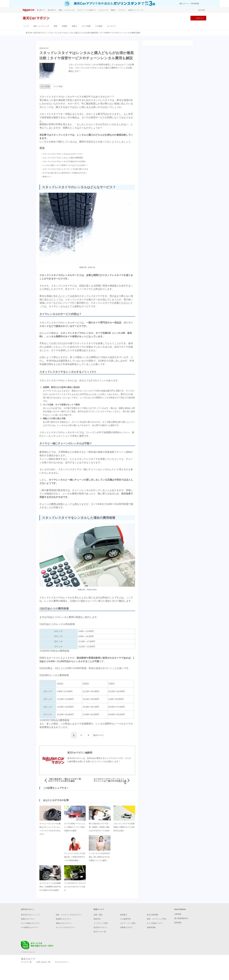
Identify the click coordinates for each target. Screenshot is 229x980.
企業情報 (178, 914)
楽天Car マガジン (101, 927)
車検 (55, 26)
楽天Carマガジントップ (30, 915)
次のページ (98, 735)
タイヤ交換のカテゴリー (31, 923)
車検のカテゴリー (28, 919)
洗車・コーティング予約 (156, 919)
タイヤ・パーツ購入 (128, 923)
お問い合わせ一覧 (43, 962)
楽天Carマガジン (41, 33)
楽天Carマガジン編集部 (80, 753)
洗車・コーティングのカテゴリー (69, 915)
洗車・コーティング (41, 26)
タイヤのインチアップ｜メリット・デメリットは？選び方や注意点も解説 (110, 781)
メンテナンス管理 (101, 923)
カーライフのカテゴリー (65, 927)
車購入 (74, 26)
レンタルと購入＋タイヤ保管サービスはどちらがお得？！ (65, 165)
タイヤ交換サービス (155, 923)
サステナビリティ (62, 962)
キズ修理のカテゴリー (30, 927)
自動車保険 (151, 927)
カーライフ (111, 26)
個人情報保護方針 (181, 918)
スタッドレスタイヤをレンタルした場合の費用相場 (63, 158)
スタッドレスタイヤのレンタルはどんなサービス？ (63, 154)
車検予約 (97, 919)
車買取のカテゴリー (64, 919)
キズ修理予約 (125, 919)
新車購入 (124, 915)
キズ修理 (99, 26)
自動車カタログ (126, 927)
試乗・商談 (98, 915)
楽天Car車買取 (153, 915)
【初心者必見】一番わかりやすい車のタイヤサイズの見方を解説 (65, 780)
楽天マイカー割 (100, 932)
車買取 (65, 26)
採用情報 (178, 923)
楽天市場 (202, 10)
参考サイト (47, 177)
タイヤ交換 (86, 26)
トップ (26, 26)
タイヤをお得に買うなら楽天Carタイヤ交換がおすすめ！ (65, 173)
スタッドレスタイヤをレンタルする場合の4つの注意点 (64, 161)
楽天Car (29, 33)
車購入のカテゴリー (64, 923)
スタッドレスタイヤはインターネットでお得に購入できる (65, 169)
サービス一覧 (26, 962)
